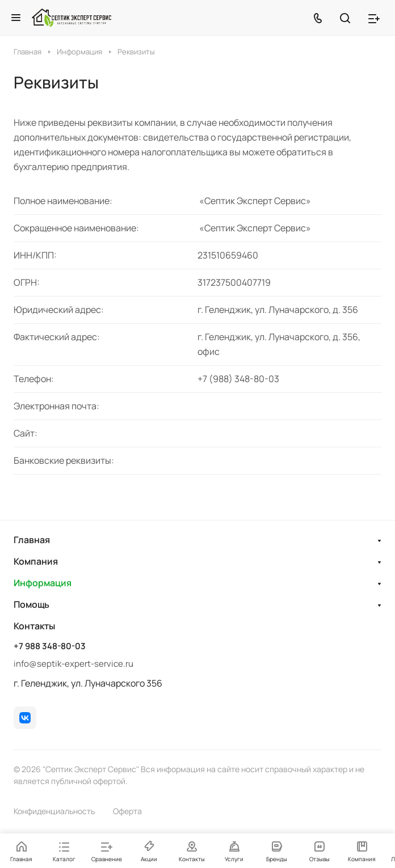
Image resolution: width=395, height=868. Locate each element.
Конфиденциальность (54, 811)
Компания (36, 561)
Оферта (127, 811)
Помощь (31, 604)
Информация (43, 583)
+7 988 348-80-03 (50, 646)
